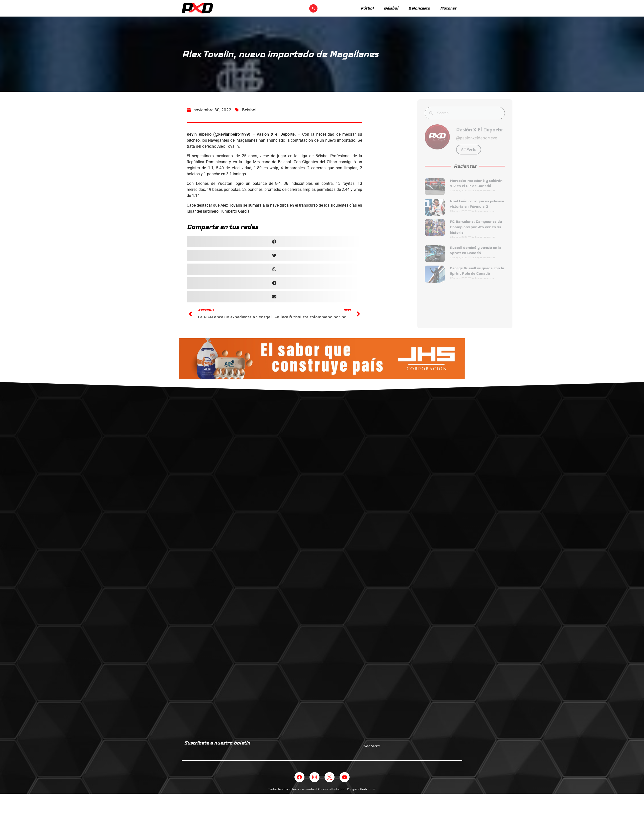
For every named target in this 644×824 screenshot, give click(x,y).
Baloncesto (419, 8)
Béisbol (391, 8)
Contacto (371, 746)
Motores (448, 8)
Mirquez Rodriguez (361, 789)
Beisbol (249, 116)
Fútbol (367, 8)
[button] (313, 8)
